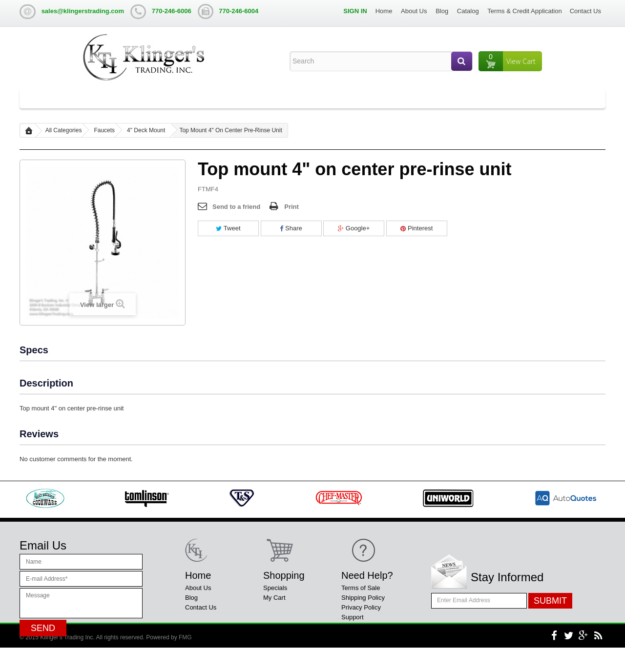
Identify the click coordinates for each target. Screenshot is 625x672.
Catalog (468, 11)
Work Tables (147, 98)
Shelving (399, 98)
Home (384, 11)
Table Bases (203, 98)
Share (291, 228)
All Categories (53, 98)
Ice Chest (307, 98)
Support (353, 617)
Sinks (102, 98)
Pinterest (417, 228)
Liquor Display (354, 98)
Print (292, 207)
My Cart (274, 598)
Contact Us (585, 11)
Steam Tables (253, 98)
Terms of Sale (361, 588)
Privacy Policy (361, 607)
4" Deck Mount (146, 130)
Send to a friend (236, 207)
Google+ (354, 228)
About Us (414, 11)
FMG (185, 662)
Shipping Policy (363, 598)
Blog (442, 11)
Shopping (284, 575)
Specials (275, 588)
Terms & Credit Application (524, 11)
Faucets (104, 130)
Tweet (228, 228)
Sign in (355, 11)
